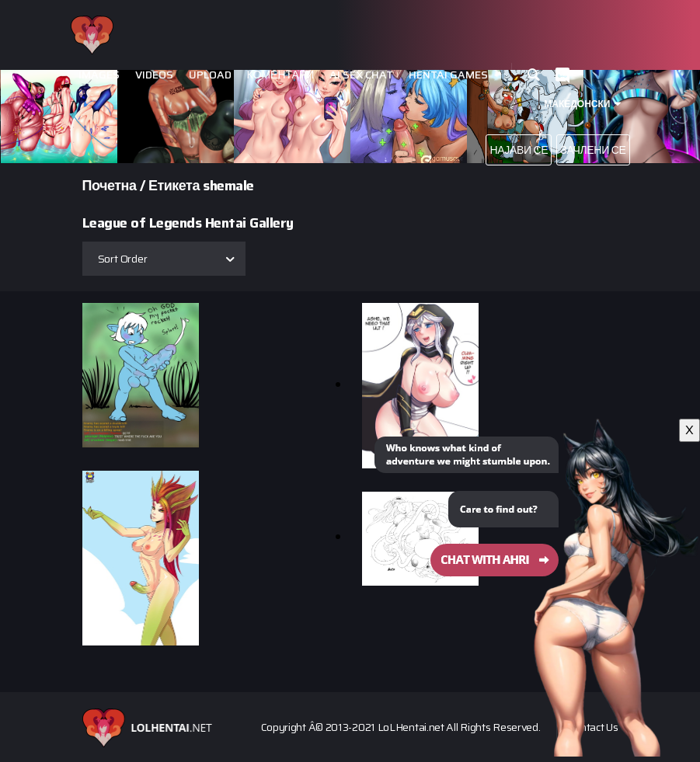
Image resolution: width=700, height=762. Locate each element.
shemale (228, 186)
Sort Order (123, 259)
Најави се (519, 150)
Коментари (281, 75)
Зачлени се (593, 150)
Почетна (110, 186)
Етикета (174, 186)
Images (99, 75)
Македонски (577, 104)
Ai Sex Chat (361, 75)
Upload (210, 75)
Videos (154, 75)
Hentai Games (448, 75)
